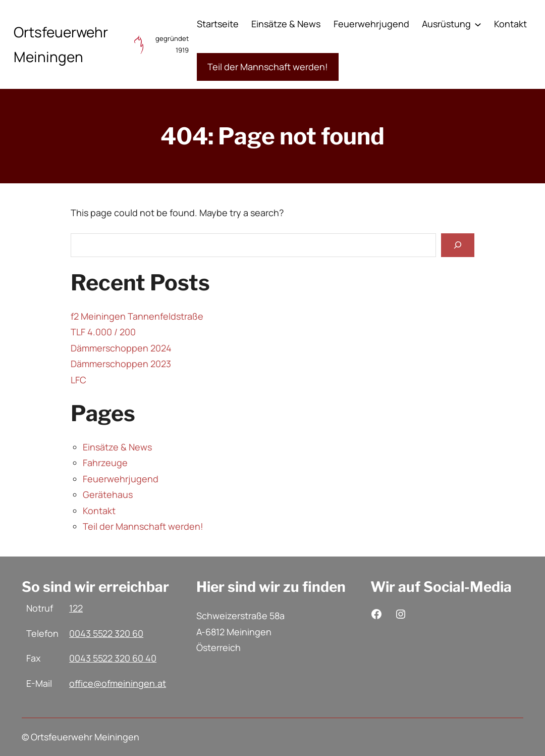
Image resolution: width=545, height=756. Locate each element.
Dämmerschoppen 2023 (121, 364)
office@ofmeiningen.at (118, 683)
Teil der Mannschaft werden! (268, 67)
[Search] (458, 245)
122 (76, 608)
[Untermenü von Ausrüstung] (478, 24)
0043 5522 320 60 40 (113, 658)
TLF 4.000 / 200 (103, 332)
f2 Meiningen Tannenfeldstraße (137, 316)
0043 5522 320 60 (106, 633)
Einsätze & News (117, 447)
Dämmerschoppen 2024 (121, 348)
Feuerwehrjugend (121, 479)
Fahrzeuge (105, 463)
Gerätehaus (108, 494)
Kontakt (99, 511)
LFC (78, 380)
